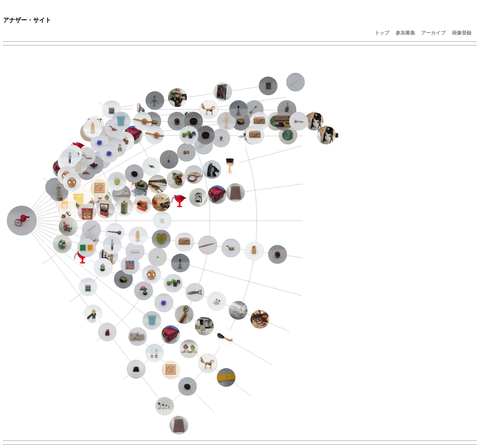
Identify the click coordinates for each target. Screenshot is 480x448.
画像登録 (462, 33)
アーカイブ (433, 33)
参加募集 (405, 33)
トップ (382, 33)
